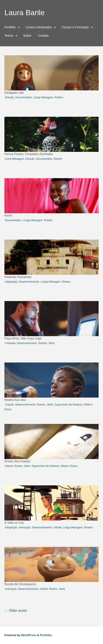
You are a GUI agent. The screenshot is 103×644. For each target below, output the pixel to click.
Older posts (16, 611)
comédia (10, 343)
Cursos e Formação (76, 28)
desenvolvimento (29, 282)
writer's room (69, 466)
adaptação (11, 282)
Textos (10, 36)
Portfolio (11, 28)
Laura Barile (24, 13)
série (52, 343)
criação (9, 405)
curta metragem (14, 159)
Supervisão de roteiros (69, 405)
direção (9, 97)
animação (24, 527)
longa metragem (43, 97)
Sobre (27, 36)
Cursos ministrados (40, 28)
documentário (24, 97)
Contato (43, 36)
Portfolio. (46, 635)
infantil (9, 466)
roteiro (59, 97)
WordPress (29, 635)
